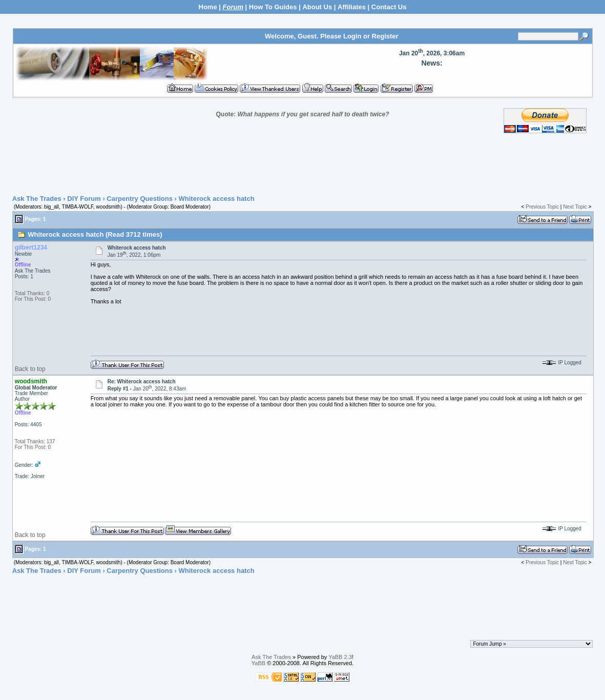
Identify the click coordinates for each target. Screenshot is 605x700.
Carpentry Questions (140, 199)
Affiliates (352, 7)
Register (385, 36)
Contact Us (389, 7)
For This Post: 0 (33, 299)
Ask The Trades (37, 199)
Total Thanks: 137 (35, 441)
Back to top (30, 369)
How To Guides (273, 7)
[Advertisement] (303, 164)
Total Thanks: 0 (32, 293)
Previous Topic (542, 207)
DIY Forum (84, 199)
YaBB (258, 663)
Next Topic (575, 207)
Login (352, 36)
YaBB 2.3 (340, 657)
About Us (317, 7)
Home (208, 7)
